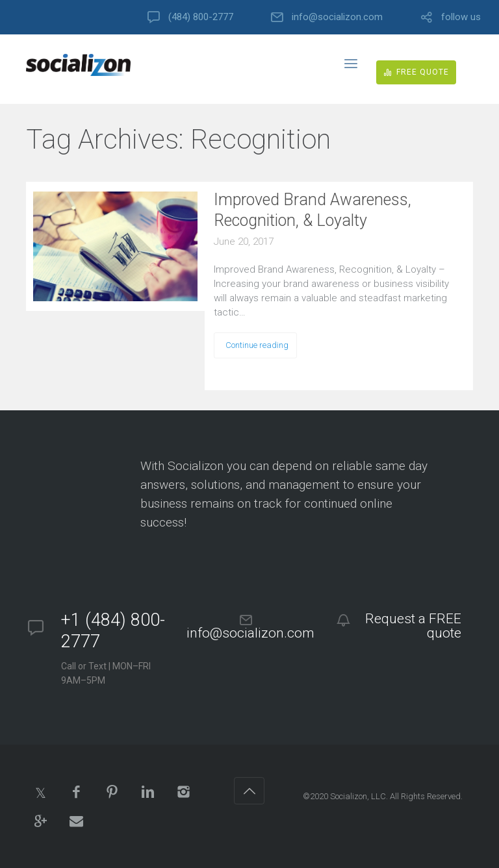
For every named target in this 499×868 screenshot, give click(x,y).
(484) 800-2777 (201, 17)
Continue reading (257, 345)
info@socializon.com (337, 17)
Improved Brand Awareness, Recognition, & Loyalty (313, 210)
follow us (461, 17)
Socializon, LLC (358, 796)
